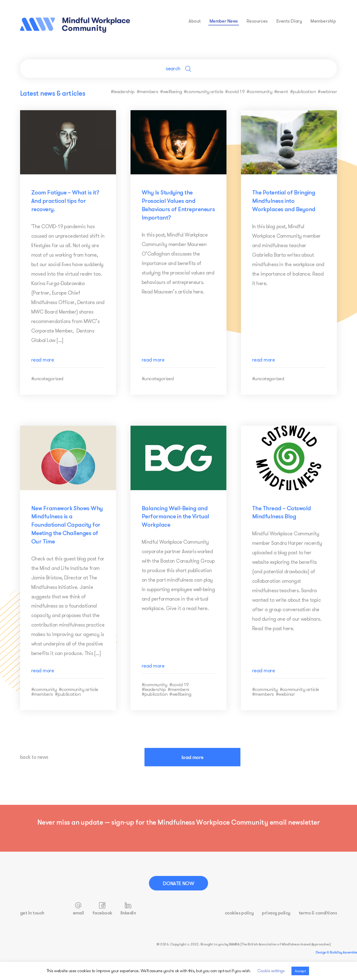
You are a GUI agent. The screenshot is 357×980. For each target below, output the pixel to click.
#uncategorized (47, 378)
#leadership (123, 91)
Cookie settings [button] (271, 971)
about (195, 21)
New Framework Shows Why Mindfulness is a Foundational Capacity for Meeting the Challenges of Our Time (67, 525)
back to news (34, 757)
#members (148, 91)
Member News (224, 21)
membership (323, 21)
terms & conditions (318, 913)
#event (281, 91)
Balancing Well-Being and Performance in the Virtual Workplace (175, 516)
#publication (303, 91)
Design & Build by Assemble (336, 952)
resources (257, 21)
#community (259, 91)
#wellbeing (171, 91)
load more (193, 757)
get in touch (32, 913)
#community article (203, 91)
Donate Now (179, 883)
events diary (289, 21)
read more (43, 360)
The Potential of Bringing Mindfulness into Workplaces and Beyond (284, 201)
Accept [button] (300, 971)
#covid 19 (235, 91)
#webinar (327, 91)
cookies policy (239, 913)
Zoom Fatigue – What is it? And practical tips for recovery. (65, 201)
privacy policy (276, 913)
